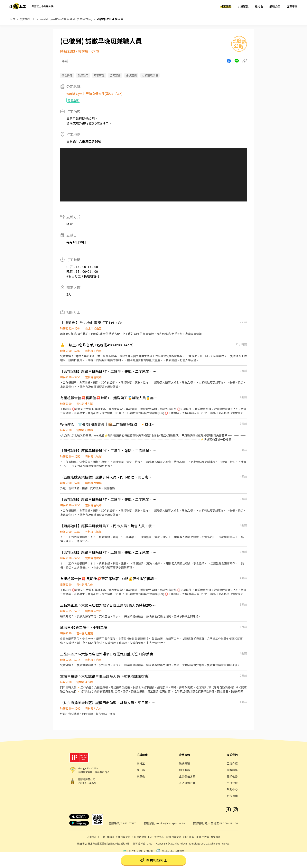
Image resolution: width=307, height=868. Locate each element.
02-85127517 (128, 823)
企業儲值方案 (187, 776)
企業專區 (292, 6)
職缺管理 (184, 763)
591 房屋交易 (123, 837)
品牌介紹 (232, 763)
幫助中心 (232, 789)
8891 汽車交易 (173, 837)
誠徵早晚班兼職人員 (110, 19)
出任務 (102, 837)
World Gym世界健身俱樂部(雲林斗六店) (66, 19)
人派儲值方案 (187, 783)
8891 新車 (188, 837)
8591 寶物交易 (156, 837)
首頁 (12, 19)
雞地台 (259, 6)
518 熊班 (91, 837)
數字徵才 (216, 837)
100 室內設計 (139, 837)
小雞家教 (243, 6)
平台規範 (232, 783)
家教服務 (232, 770)
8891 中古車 (202, 837)
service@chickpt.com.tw (170, 823)
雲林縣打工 (28, 19)
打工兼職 (226, 6)
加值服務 (184, 770)
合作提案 (232, 796)
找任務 (141, 770)
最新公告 (275, 6)
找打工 (141, 763)
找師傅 (111, 837)
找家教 (141, 776)
